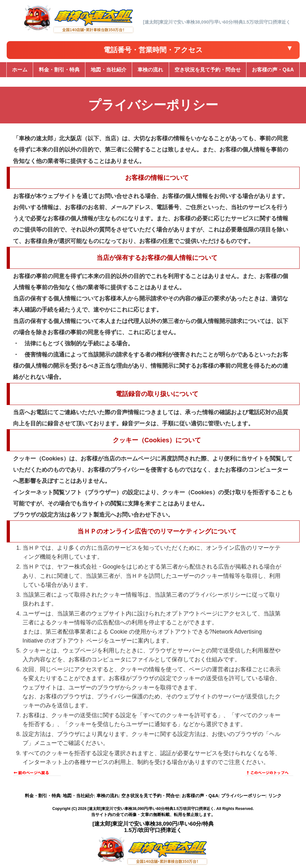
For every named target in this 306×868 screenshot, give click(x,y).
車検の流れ (108, 796)
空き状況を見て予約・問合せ (150, 796)
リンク (275, 796)
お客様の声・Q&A (200, 796)
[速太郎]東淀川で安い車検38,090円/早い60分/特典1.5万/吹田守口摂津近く (151, 809)
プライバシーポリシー (243, 796)
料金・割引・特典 (43, 796)
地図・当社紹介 (78, 796)
